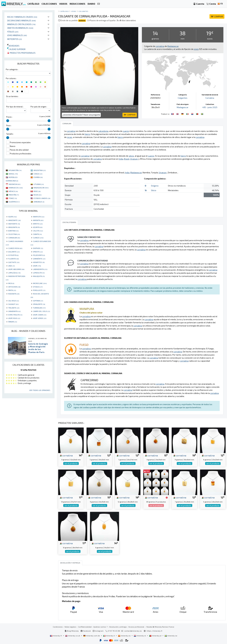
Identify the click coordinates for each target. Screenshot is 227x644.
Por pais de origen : (39, 107)
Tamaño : (10, 134)
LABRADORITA (40, 269)
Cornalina (210, 98)
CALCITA (38, 231)
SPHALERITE (39, 304)
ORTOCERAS (14, 287)
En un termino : (12, 96)
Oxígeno (155, 186)
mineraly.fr (56, 636)
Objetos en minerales (20, 28)
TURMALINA (39, 308)
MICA (11, 283)
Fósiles (13, 32)
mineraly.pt (155, 636)
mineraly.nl (140, 636)
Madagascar (183, 107)
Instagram (98, 631)
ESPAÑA (38, 177)
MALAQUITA (39, 276)
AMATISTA (39, 217)
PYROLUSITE (39, 290)
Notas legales (70, 627)
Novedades (13, 46)
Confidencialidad (85, 627)
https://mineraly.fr (155, 631)
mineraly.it (109, 636)
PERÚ (37, 191)
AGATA (12, 217)
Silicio (154, 190)
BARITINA (13, 231)
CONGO (38, 174)
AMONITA (38, 220)
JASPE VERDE (40, 318)
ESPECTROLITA (15, 315)
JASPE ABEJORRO (16, 269)
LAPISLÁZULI (14, 273)
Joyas (74, 11)
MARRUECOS (16, 188)
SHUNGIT (13, 304)
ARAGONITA (14, 227)
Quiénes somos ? (100, 627)
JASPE (37, 266)
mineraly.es (125, 636)
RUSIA (37, 195)
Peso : (9, 125)
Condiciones (58, 627)
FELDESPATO (39, 255)
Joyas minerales (17, 35)
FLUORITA (14, 259)
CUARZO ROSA (15, 248)
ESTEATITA (13, 255)
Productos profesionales (21, 53)
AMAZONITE (14, 220)
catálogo (64, 11)
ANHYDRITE (14, 224)
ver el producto (71, 463)
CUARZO (38, 238)
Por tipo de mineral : (15, 107)
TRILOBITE (14, 308)
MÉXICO (13, 191)
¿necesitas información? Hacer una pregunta (81, 115)
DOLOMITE (14, 252)
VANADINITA (14, 311)
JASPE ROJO (14, 318)
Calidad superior (16, 49)
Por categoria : (12, 69)
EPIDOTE (38, 252)
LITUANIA (39, 184)
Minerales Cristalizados (21, 24)
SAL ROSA (14, 301)
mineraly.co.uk (73, 636)
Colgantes (83, 11)
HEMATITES (39, 262)
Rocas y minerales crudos (22, 17)
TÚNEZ (13, 198)
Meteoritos (15, 39)
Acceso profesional (137, 627)
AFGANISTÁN (15, 170)
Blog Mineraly (72, 631)
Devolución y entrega (118, 627)
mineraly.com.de (92, 636)
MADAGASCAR (41, 188)
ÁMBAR (13, 322)
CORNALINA (14, 238)
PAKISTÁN (14, 195)
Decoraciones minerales (22, 21)
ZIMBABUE (39, 202)
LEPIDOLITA (39, 273)
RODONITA (14, 294)
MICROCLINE (40, 283)
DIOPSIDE (38, 248)
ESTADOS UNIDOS (42, 198)
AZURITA (38, 227)
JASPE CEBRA (40, 315)
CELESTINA (14, 234)
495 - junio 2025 (210, 107)
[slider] (8, 121)
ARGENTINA (40, 170)
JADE (12, 266)
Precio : (9, 117)
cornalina (66, 455)
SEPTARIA (38, 301)
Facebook (86, 631)
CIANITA (37, 234)
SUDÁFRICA (14, 202)
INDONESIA (15, 184)
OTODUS (38, 287)
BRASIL (13, 174)
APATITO (38, 224)
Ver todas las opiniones (40, 390)
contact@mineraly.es (133, 631)
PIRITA (12, 290)
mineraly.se (171, 636)
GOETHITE (14, 262)
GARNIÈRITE (39, 259)
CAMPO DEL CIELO (41, 311)
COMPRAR (217, 16)
